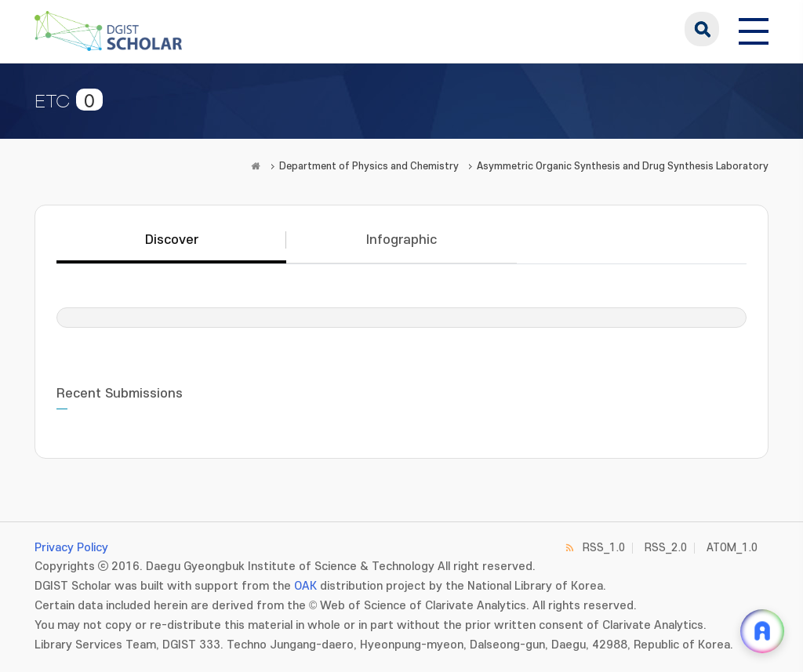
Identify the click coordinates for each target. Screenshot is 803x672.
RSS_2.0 (666, 548)
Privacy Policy (71, 548)
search (702, 29)
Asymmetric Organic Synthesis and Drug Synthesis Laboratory (623, 166)
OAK (305, 586)
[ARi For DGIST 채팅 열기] (762, 631)
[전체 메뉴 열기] (754, 29)
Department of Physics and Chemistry (369, 166)
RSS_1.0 (604, 548)
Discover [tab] (172, 240)
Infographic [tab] (401, 240)
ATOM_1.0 (732, 548)
